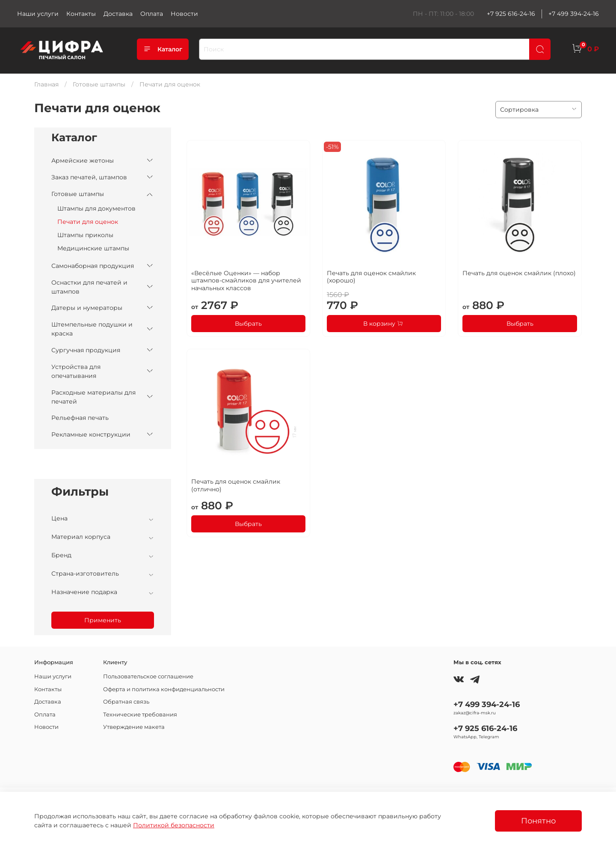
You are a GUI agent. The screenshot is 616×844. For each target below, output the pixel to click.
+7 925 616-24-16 (511, 14)
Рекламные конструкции (91, 434)
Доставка (118, 14)
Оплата (152, 14)
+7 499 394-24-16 (574, 14)
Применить (103, 620)
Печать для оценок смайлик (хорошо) (371, 277)
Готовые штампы (99, 84)
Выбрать (248, 324)
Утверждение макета (134, 727)
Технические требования (140, 715)
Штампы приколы (85, 235)
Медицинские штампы (93, 248)
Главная (46, 84)
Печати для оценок (88, 222)
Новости (184, 14)
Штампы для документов (96, 208)
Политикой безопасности (174, 825)
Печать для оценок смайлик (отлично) (236, 485)
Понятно (538, 821)
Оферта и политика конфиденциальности (164, 689)
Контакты (81, 14)
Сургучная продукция (86, 350)
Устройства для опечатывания (76, 371)
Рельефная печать (80, 418)
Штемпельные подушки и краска (92, 329)
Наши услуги (38, 14)
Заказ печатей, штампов (89, 177)
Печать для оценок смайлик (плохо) (519, 273)
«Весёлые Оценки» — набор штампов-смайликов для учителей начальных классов (246, 281)
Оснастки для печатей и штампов (89, 287)
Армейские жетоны (83, 160)
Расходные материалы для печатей (93, 397)
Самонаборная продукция (93, 266)
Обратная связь (126, 702)
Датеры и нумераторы (87, 308)
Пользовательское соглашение (148, 676)
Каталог (163, 49)
